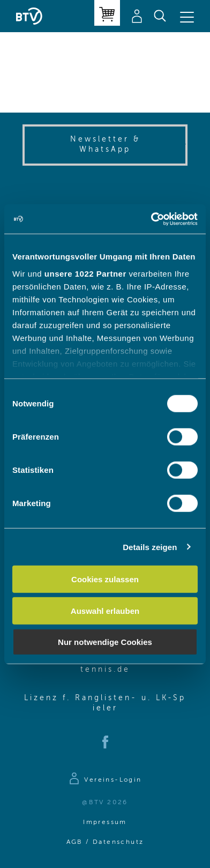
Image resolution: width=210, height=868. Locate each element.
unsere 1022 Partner (85, 273)
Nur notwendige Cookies (105, 642)
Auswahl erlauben (105, 610)
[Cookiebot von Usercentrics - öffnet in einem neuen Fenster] (151, 219)
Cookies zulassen (105, 579)
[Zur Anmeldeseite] (105, 780)
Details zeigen (150, 547)
